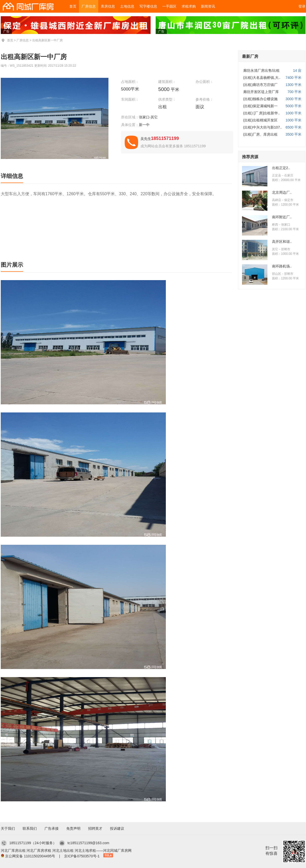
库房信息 (108, 6)
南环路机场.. (282, 266)
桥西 (275, 225)
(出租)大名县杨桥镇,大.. (262, 78)
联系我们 (30, 828)
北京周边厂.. (282, 192)
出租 (163, 107)
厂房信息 (89, 6)
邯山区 (277, 274)
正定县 (277, 175)
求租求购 (189, 6)
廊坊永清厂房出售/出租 (262, 70)
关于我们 (8, 828)
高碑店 (277, 200)
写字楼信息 (148, 6)
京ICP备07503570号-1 (82, 856)
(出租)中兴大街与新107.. (263, 127)
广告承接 (52, 828)
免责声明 (73, 828)
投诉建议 (117, 828)
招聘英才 (95, 828)
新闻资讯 (208, 6)
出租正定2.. (281, 168)
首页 (73, 6)
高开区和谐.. (282, 242)
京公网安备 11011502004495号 (30, 856)
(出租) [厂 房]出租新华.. (262, 113)
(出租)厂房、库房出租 (260, 134)
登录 (302, 6)
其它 (275, 249)
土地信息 (127, 6)
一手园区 (169, 6)
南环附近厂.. (282, 217)
